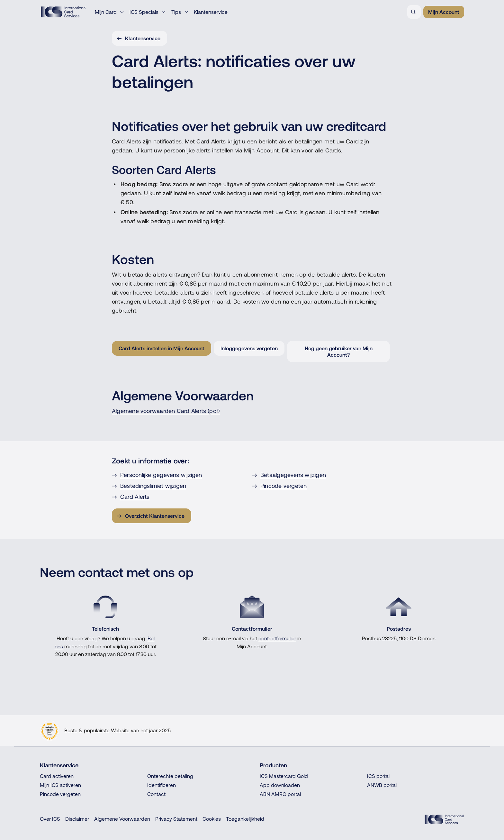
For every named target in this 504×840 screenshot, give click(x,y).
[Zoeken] (414, 12)
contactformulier (277, 638)
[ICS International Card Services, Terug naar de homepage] (63, 12)
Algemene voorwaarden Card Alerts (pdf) (166, 411)
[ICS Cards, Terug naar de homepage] (444, 819)
